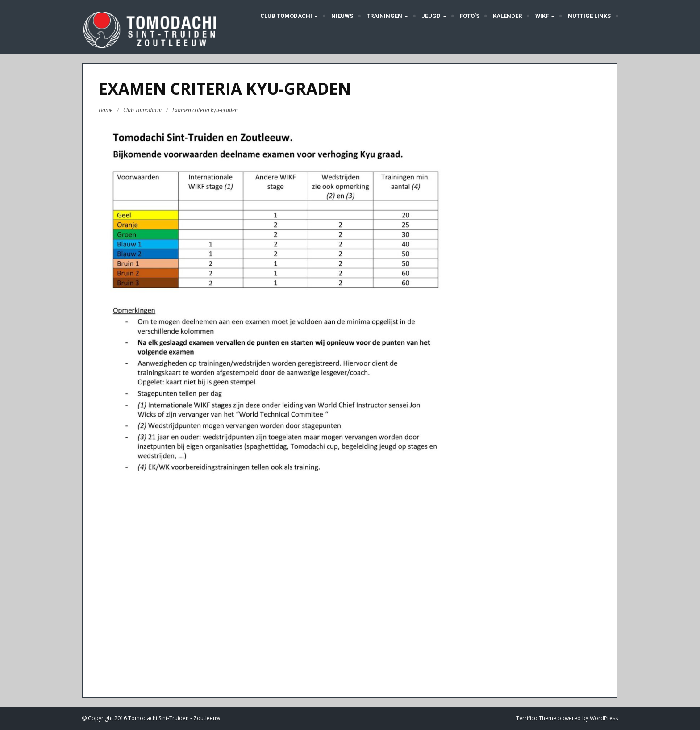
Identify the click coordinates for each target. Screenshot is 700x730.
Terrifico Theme (536, 718)
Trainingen (387, 16)
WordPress (604, 718)
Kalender (507, 16)
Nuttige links (589, 16)
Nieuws (342, 16)
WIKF (545, 16)
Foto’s (470, 16)
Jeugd (434, 16)
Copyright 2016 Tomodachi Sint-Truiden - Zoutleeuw (153, 718)
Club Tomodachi (288, 16)
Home (106, 110)
